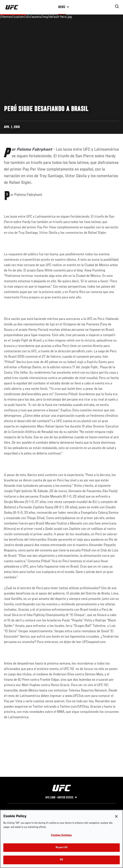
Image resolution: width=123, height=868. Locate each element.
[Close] (116, 816)
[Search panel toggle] (117, 6)
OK (61, 860)
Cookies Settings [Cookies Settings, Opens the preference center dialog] (61, 835)
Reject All (61, 848)
